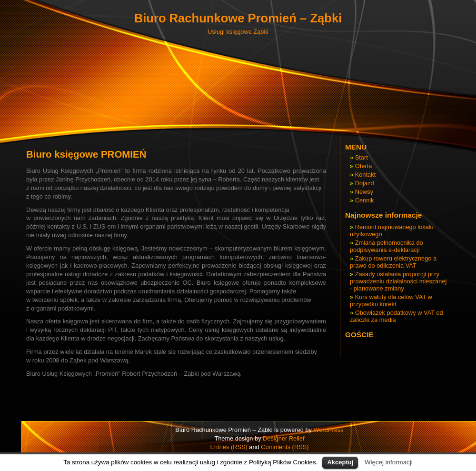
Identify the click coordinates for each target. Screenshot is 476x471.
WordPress (329, 430)
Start (362, 157)
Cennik (365, 200)
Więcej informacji (389, 462)
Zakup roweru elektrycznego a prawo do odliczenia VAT (393, 262)
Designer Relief (284, 438)
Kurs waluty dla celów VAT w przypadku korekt (391, 301)
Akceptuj (340, 462)
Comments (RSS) (285, 447)
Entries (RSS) (229, 447)
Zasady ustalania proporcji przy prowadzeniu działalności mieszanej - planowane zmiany (398, 281)
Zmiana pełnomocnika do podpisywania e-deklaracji (387, 246)
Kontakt (365, 175)
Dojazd (365, 183)
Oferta (364, 166)
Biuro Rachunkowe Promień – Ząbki (238, 18)
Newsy (364, 192)
